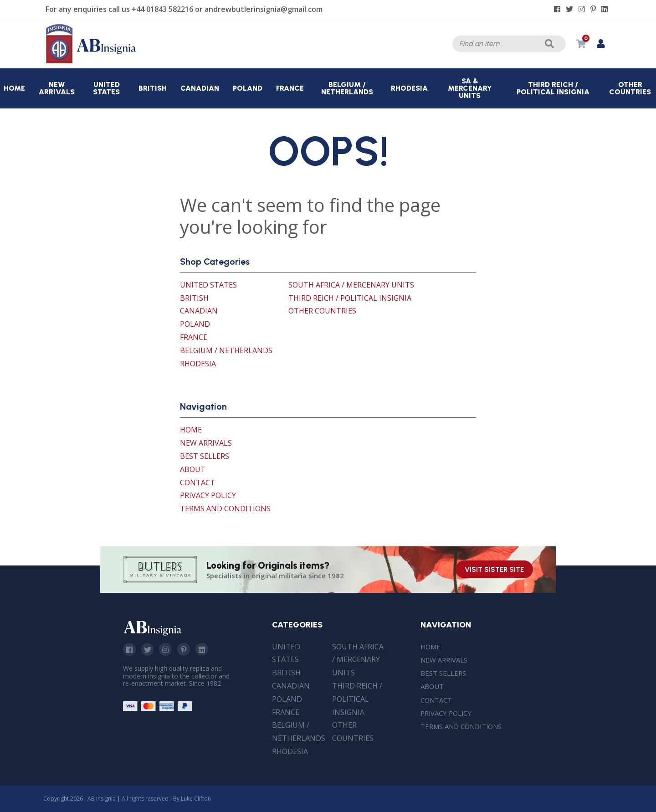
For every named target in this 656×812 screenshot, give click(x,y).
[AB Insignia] (91, 61)
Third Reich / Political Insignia (350, 298)
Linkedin (206, 650)
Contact (197, 483)
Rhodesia (198, 364)
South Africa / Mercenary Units (351, 285)
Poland (195, 324)
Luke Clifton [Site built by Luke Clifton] (196, 799)
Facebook (130, 650)
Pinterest (187, 650)
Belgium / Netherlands (226, 350)
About (193, 469)
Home (191, 430)
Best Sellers (205, 456)
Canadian (199, 311)
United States (208, 285)
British (194, 298)
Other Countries (322, 311)
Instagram (168, 650)
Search (548, 44)
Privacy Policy (208, 495)
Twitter (149, 650)
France (194, 337)
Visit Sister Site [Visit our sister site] (494, 570)
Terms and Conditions (225, 509)
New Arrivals (206, 443)
